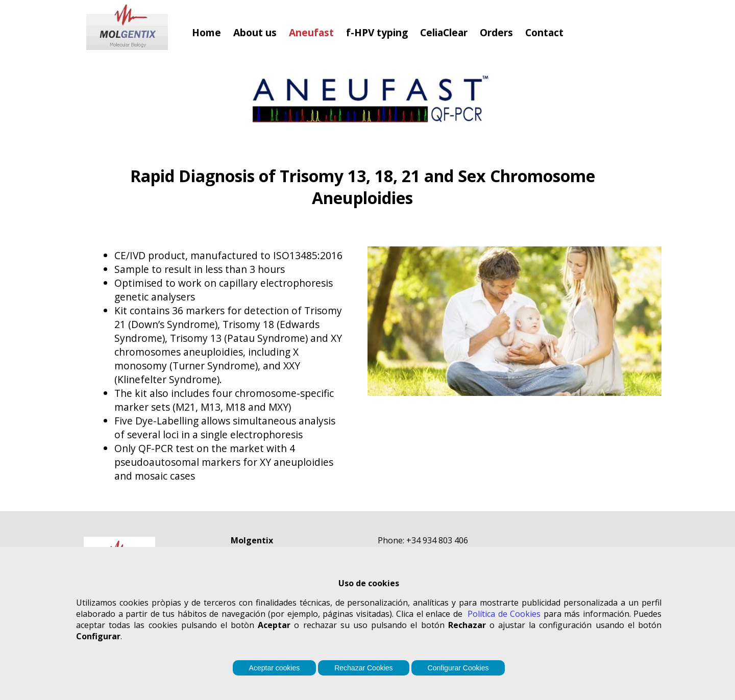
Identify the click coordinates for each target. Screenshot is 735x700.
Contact (544, 32)
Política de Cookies (504, 614)
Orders (496, 32)
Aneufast (311, 32)
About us (255, 32)
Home (206, 32)
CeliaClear (444, 32)
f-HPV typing (377, 32)
